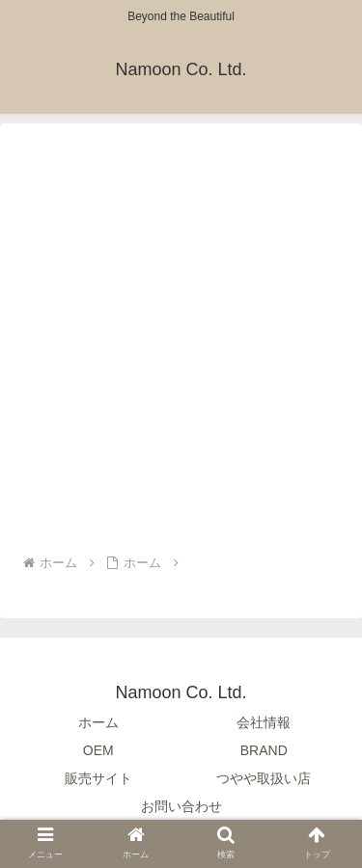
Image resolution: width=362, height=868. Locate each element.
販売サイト (98, 778)
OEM (98, 750)
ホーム (98, 722)
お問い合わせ (181, 806)
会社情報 (264, 722)
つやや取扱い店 (264, 778)
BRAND (264, 750)
